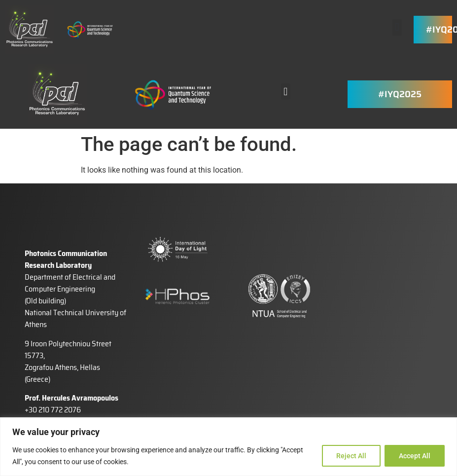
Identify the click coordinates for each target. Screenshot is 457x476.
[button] (397, 27)
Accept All (415, 456)
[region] (228, 447)
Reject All (351, 456)
